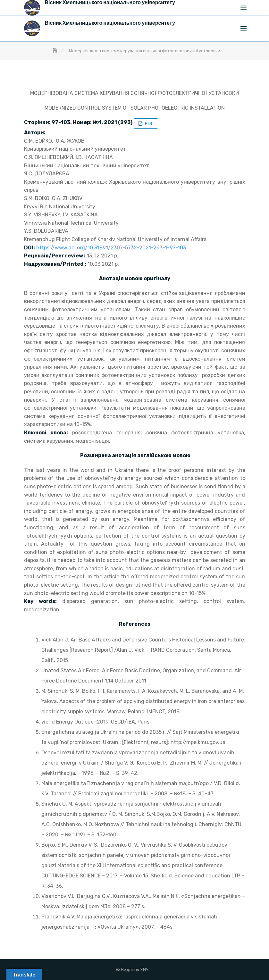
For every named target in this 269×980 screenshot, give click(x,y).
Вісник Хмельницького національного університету (110, 23)
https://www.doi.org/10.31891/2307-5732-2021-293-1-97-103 (111, 248)
